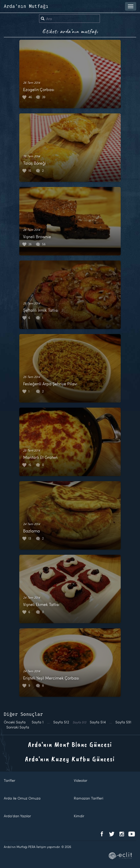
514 (98, 722)
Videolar (81, 780)
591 (123, 722)
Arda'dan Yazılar (17, 816)
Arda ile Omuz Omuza (22, 798)
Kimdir (79, 816)
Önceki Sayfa (15, 722)
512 (61, 722)
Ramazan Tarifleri (89, 798)
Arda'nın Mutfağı (26, 6)
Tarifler (10, 780)
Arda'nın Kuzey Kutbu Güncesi (70, 759)
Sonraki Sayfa (18, 727)
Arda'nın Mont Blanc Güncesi (70, 744)
